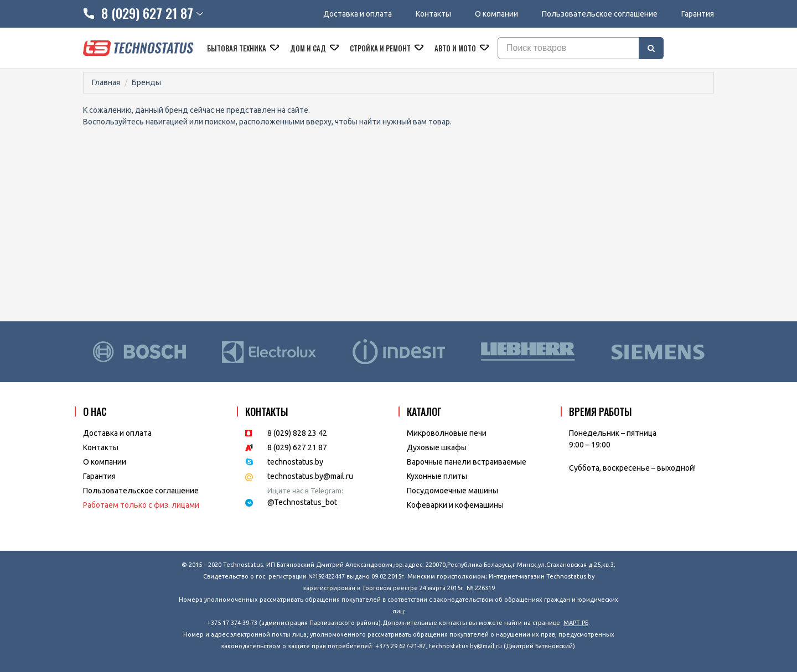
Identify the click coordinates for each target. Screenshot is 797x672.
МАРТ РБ (576, 623)
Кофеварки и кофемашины (455, 505)
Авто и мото (456, 48)
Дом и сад (309, 48)
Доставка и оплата (358, 14)
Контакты (433, 14)
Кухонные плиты (437, 476)
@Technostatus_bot (302, 502)
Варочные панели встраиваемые (467, 462)
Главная (106, 82)
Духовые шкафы (437, 447)
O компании (105, 462)
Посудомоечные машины (452, 491)
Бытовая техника (237, 48)
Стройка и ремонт (381, 48)
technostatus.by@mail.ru (310, 476)
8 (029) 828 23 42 (297, 433)
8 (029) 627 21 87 (297, 447)
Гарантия (698, 14)
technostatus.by (295, 462)
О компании (496, 14)
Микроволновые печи (447, 433)
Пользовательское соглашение (600, 14)
